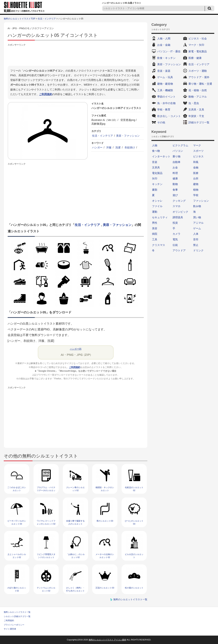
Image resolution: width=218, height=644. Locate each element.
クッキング (179, 201)
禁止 (196, 245)
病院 (155, 234)
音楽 (155, 162)
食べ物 (156, 151)
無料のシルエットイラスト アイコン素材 (107, 640)
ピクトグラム (180, 145)
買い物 (197, 217)
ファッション (201, 201)
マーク (197, 145)
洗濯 (118, 147)
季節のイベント (166, 97)
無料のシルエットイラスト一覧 (130, 599)
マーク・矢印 (196, 45)
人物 (155, 145)
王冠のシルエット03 (105, 588)
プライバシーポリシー (14, 625)
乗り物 (176, 156)
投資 (175, 223)
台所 (196, 178)
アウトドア (179, 250)
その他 (161, 122)
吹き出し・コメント (169, 116)
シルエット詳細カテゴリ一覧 (17, 616)
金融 (196, 167)
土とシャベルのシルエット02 (17, 556)
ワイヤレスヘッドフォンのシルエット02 (46, 522)
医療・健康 (195, 58)
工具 (155, 239)
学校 (196, 195)
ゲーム (197, 228)
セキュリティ (160, 217)
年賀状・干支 (196, 116)
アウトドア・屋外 (199, 77)
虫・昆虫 (194, 103)
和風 (196, 162)
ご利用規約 (46, 94)
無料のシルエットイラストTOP (19, 19)
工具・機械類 (165, 90)
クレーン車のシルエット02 (75, 489)
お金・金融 (164, 45)
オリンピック (180, 212)
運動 (155, 212)
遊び (175, 195)
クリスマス (159, 245)
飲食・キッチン (166, 58)
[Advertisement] (76, 56)
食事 (175, 190)
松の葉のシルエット (134, 588)
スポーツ (198, 151)
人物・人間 (164, 38)
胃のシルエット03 (105, 521)
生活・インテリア (47, 19)
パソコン (178, 151)
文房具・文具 (196, 110)
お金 (175, 167)
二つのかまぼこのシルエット (17, 489)
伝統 (175, 245)
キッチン (157, 184)
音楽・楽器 (164, 71)
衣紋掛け (130, 147)
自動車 (176, 162)
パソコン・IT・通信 (169, 51)
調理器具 (178, 217)
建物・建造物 (165, 84)
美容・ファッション (128, 136)
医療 (196, 173)
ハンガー (97, 147)
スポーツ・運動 (198, 71)
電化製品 (157, 173)
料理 (175, 173)
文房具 (156, 167)
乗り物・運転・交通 (200, 84)
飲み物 (197, 206)
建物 (196, 184)
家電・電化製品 (198, 51)
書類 (155, 190)
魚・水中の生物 (166, 103)
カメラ (176, 234)
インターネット (161, 156)
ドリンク (198, 250)
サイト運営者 (10, 629)
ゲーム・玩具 (165, 77)
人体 (196, 234)
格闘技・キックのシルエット (105, 489)
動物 (175, 184)
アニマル (198, 223)
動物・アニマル (198, 97)
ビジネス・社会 (198, 38)
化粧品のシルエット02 (134, 489)
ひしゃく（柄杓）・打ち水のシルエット (75, 589)
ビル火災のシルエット (134, 556)
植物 (196, 190)
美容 (155, 228)
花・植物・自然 (198, 90)
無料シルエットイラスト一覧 (17, 612)
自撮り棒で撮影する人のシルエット (75, 522)
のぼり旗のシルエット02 (17, 589)
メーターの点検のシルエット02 (105, 556)
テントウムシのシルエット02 (46, 589)
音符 (196, 239)
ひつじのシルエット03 (134, 522)
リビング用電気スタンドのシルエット (46, 556)
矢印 (155, 178)
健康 (175, 178)
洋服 (109, 147)
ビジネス (198, 156)
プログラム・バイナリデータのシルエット (46, 490)
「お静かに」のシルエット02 (75, 556)
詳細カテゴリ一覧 (199, 122)
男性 (155, 223)
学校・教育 (164, 110)
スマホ (176, 206)
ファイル (157, 206)
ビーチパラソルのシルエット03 (17, 522)
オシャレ (157, 201)
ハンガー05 (76, 349)
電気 (175, 239)
